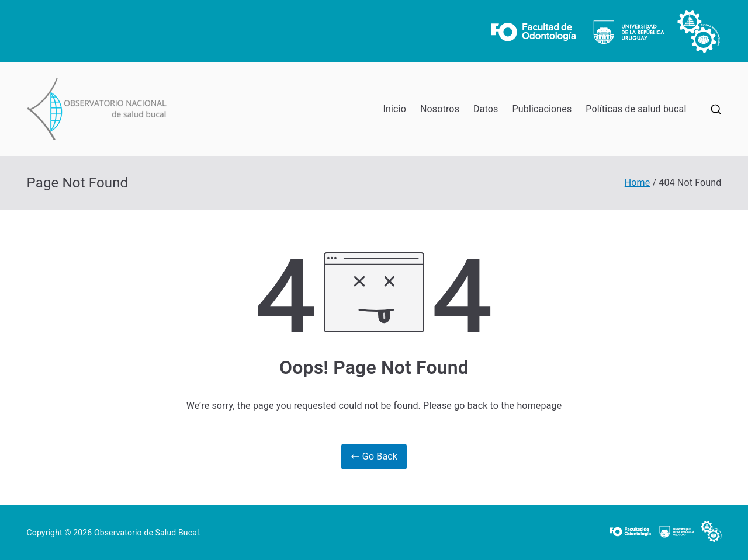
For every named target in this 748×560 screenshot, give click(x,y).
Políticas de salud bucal (636, 109)
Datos (486, 109)
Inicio (395, 109)
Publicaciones (542, 109)
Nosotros (440, 109)
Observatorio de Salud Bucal (147, 533)
